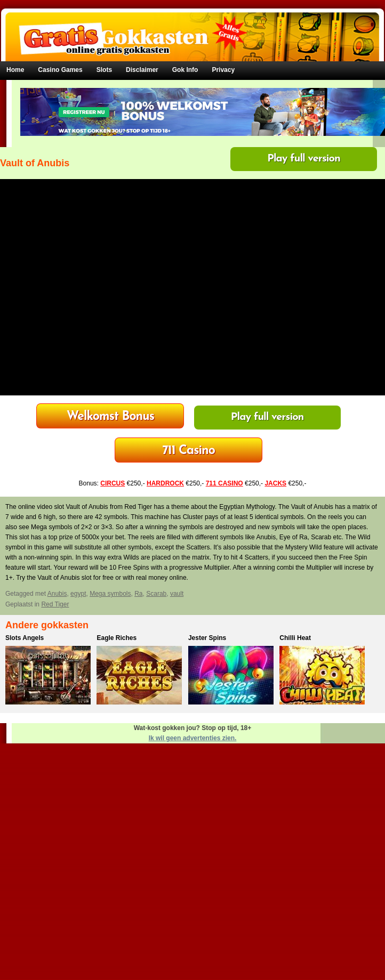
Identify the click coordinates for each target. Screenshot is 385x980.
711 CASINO (224, 483)
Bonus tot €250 (189, 451)
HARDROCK (165, 483)
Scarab (156, 594)
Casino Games (60, 70)
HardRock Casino (110, 417)
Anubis (57, 594)
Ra (138, 594)
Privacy (223, 70)
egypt (78, 594)
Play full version (304, 159)
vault (177, 594)
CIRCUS (113, 483)
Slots (104, 70)
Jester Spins (207, 638)
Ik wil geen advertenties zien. (193, 738)
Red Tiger (55, 604)
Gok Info (185, 70)
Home (15, 70)
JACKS (275, 483)
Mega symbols (110, 594)
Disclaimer (142, 70)
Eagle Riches (117, 638)
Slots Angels (25, 638)
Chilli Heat (295, 638)
